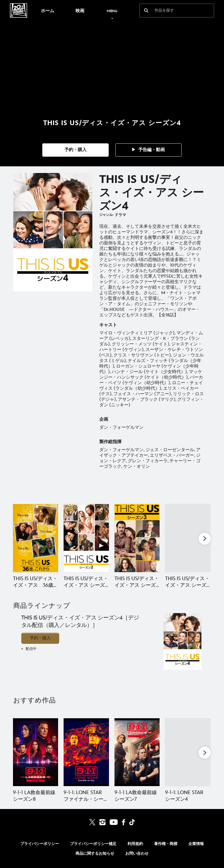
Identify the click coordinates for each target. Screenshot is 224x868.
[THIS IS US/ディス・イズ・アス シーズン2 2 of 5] (86, 538)
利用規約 (135, 844)
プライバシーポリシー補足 (93, 844)
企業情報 (196, 844)
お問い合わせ (137, 853)
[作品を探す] (173, 11)
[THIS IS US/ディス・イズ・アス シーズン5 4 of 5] (188, 538)
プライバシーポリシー (40, 844)
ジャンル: (106, 215)
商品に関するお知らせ (95, 853)
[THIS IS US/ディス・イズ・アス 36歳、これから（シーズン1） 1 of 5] (36, 538)
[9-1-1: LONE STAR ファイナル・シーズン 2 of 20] (86, 752)
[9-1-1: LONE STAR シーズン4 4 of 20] (188, 752)
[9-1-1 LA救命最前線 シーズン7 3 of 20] (137, 752)
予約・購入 (40, 638)
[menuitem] (47, 11)
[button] (75, 150)
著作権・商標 (166, 844)
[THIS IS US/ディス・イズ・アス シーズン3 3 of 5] (137, 538)
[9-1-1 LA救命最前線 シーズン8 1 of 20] (36, 752)
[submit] (146, 11)
